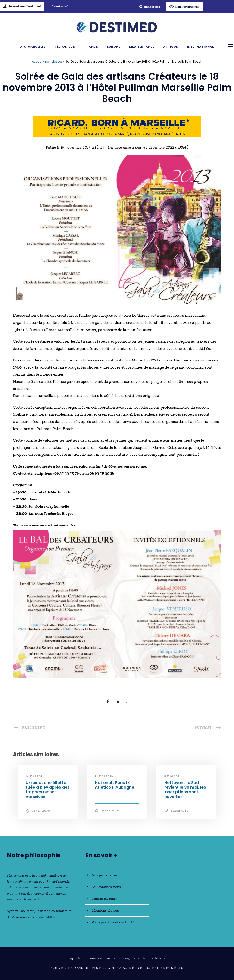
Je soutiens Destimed (22, 6)
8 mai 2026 (173, 776)
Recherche (150, 7)
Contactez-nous (104, 899)
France (91, 47)
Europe (113, 47)
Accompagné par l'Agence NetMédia (146, 968)
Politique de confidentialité (113, 922)
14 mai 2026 (35, 776)
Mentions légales (105, 910)
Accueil (37, 62)
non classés (54, 62)
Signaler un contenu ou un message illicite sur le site (117, 958)
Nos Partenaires (184, 7)
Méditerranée (142, 47)
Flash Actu (41, 811)
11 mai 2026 (104, 776)
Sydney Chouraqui (21, 911)
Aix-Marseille (33, 47)
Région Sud (65, 47)
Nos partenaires (105, 875)
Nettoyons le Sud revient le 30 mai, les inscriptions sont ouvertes (185, 790)
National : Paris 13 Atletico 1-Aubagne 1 (116, 785)
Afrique (170, 47)
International (201, 47)
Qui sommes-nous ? (108, 887)
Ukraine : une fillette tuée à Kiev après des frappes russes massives (48, 790)
